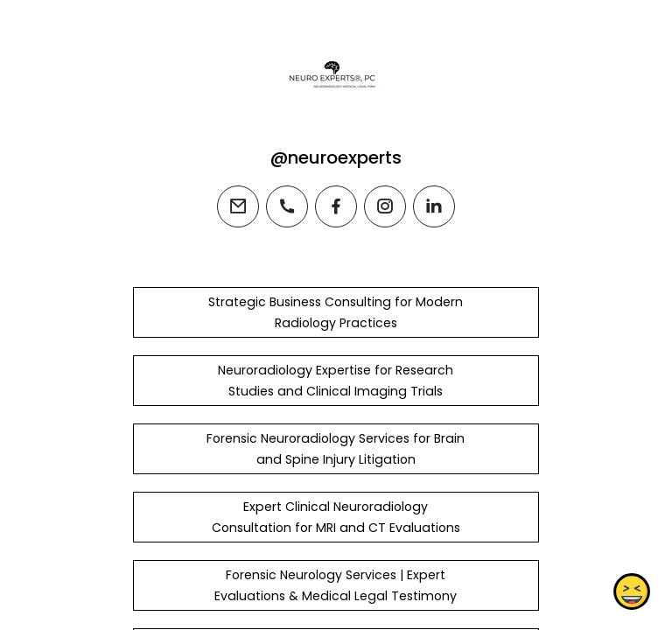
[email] (238, 206)
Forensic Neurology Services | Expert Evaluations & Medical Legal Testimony (336, 585)
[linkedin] (434, 206)
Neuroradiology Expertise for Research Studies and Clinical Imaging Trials (336, 381)
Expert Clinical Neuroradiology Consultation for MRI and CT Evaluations (336, 517)
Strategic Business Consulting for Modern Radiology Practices (336, 312)
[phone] (287, 206)
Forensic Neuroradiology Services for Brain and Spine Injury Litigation (336, 449)
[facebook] (336, 206)
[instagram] (385, 206)
